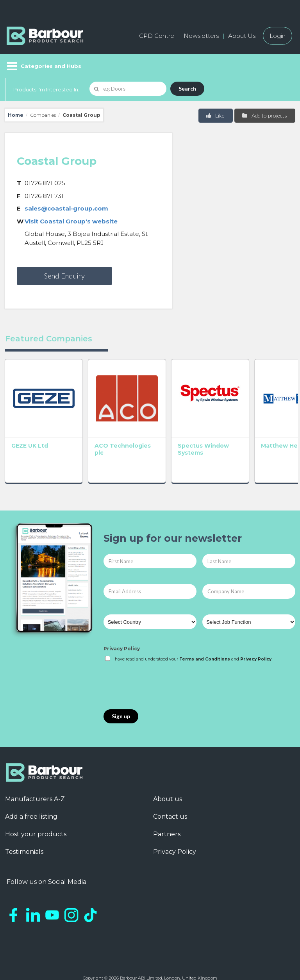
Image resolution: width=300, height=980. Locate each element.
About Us (242, 36)
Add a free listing (31, 793)
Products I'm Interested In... (47, 89)
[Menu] (43, 66)
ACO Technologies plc (91, 428)
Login (278, 36)
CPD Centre (157, 36)
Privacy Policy (122, 625)
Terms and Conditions (205, 635)
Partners (167, 810)
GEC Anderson (263, 425)
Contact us (170, 793)
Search (187, 88)
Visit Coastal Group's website (71, 221)
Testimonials (24, 828)
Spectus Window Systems (142, 428)
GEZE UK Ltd (30, 421)
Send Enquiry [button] (64, 276)
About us (168, 775)
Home (16, 115)
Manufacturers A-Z (35, 775)
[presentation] (163, 662)
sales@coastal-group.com (66, 208)
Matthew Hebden (202, 425)
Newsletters (201, 36)
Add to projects (264, 115)
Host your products (36, 810)
